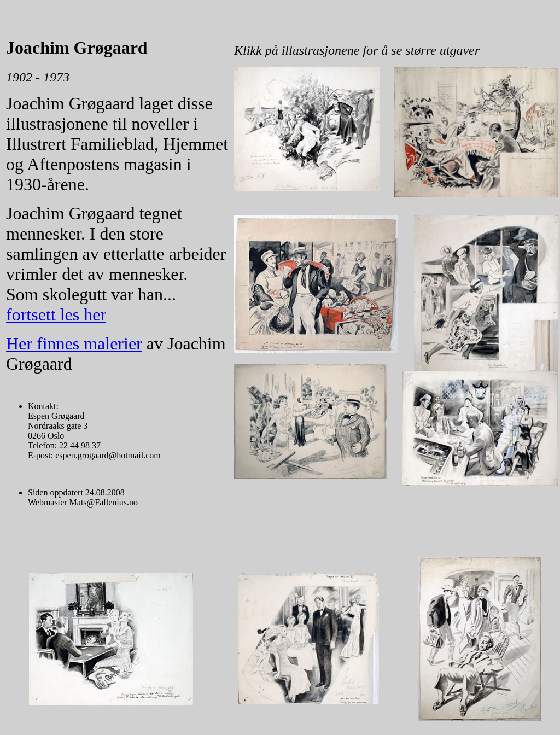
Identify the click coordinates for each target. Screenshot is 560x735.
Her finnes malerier (74, 343)
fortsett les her (56, 314)
